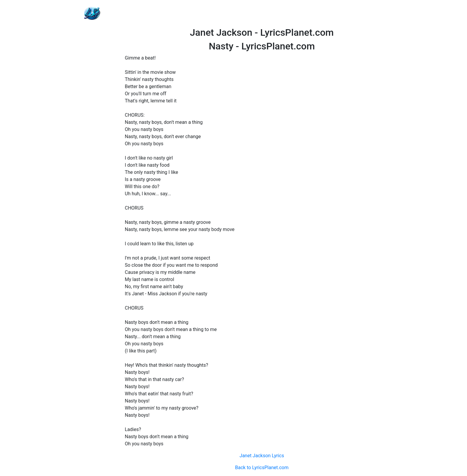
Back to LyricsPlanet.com (262, 468)
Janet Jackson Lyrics (262, 456)
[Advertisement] (262, 13)
